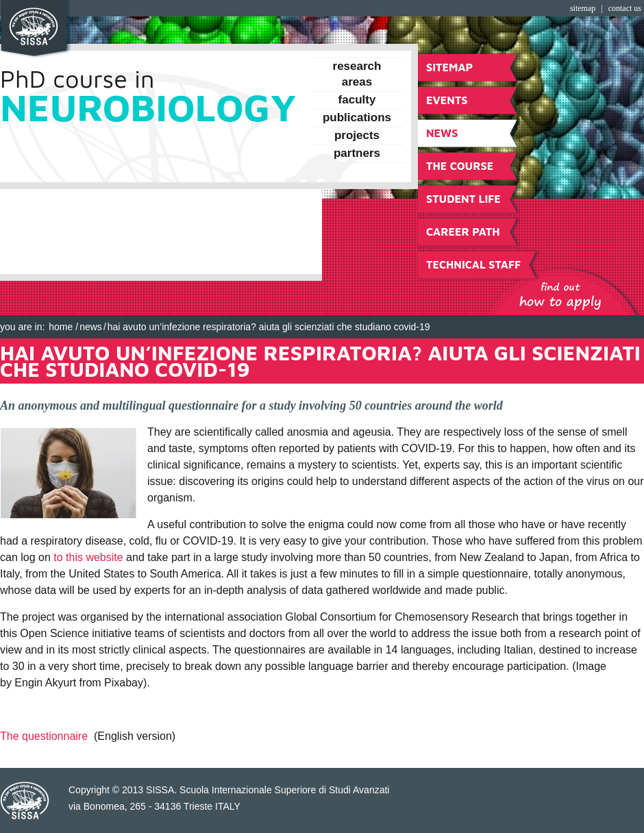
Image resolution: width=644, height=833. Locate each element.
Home (61, 327)
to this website (88, 557)
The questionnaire (44, 736)
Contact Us (625, 8)
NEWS (91, 327)
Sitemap (583, 8)
